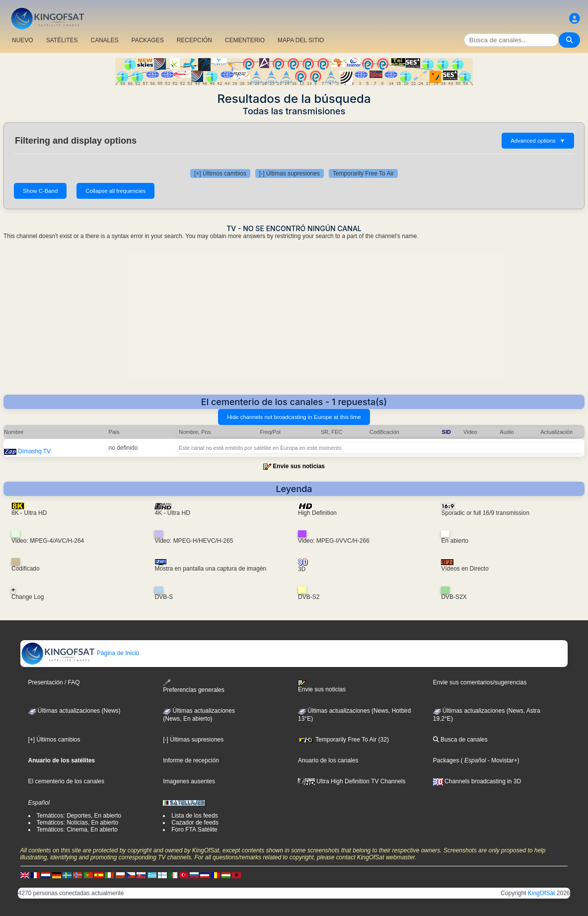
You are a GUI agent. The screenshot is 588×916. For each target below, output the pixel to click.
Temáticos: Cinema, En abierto (77, 830)
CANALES (104, 40)
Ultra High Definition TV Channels (352, 781)
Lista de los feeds (194, 816)
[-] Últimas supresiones (290, 173)
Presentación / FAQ (54, 682)
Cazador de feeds (195, 823)
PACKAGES (148, 40)
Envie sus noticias (299, 466)
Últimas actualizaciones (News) (74, 711)
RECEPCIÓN (194, 40)
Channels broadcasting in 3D (477, 781)
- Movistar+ (501, 760)
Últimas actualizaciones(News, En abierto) (199, 715)
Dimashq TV (34, 451)
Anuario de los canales (328, 760)
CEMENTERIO (245, 40)
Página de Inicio (80, 653)
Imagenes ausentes (189, 781)
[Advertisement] (294, 320)
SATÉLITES (62, 40)
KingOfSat (542, 893)
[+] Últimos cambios (220, 173)
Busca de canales (460, 740)
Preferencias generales (193, 686)
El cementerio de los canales (66, 781)
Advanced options (538, 141)
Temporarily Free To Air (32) (343, 740)
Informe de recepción (191, 760)
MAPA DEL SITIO (301, 40)
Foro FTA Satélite (194, 830)
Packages (446, 760)
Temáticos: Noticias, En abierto (78, 823)
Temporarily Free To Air (363, 173)
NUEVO (23, 40)
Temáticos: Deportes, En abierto (79, 816)
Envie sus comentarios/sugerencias (480, 682)
